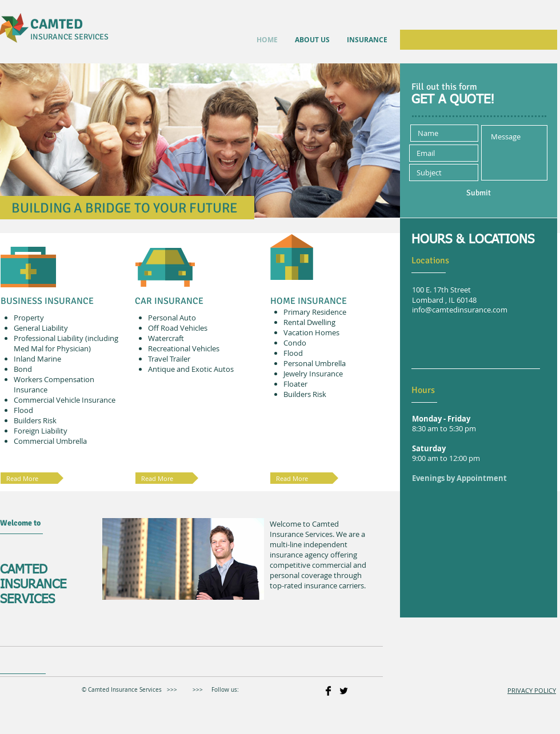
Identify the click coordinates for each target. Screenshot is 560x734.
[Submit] (478, 193)
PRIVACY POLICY (532, 690)
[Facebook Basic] (328, 691)
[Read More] (304, 478)
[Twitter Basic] (344, 691)
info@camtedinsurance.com (460, 310)
